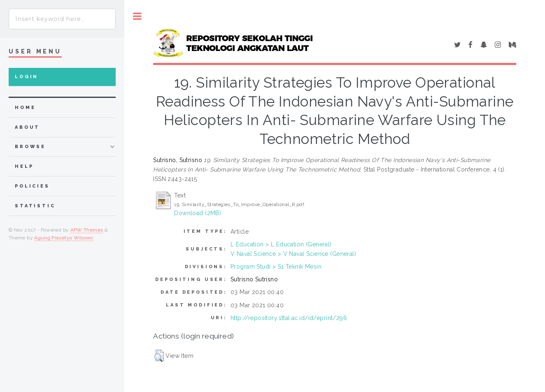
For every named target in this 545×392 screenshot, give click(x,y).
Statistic (35, 206)
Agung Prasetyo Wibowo (64, 238)
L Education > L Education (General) (281, 244)
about (27, 127)
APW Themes (87, 230)
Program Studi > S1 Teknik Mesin (276, 267)
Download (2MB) (198, 213)
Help (24, 166)
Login (27, 77)
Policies (32, 186)
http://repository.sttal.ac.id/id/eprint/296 (289, 318)
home (25, 108)
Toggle (137, 16)
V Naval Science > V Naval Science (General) (293, 254)
